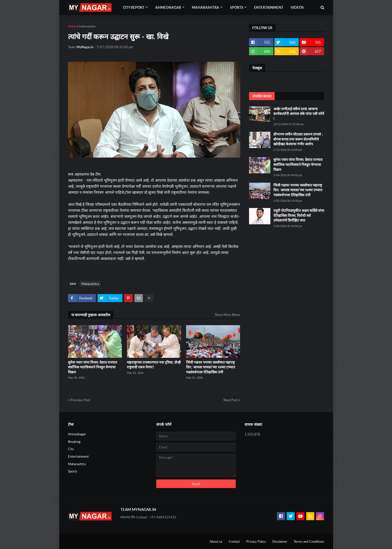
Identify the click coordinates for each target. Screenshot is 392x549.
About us (216, 541)
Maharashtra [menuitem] (206, 7)
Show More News (228, 315)
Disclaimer (280, 541)
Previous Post (80, 400)
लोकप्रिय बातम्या (262, 96)
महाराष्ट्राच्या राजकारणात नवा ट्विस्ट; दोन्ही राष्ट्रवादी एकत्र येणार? (154, 365)
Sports (73, 471)
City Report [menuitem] (134, 7)
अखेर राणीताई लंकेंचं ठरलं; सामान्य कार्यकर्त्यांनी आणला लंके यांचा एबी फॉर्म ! (299, 114)
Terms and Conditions (309, 541)
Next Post (231, 400)
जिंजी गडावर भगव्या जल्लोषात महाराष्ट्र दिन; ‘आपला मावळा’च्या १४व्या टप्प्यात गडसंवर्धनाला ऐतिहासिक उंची (211, 367)
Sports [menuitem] (237, 7)
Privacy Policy (256, 541)
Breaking (74, 442)
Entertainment (78, 456)
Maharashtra (87, 26)
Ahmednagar (77, 434)
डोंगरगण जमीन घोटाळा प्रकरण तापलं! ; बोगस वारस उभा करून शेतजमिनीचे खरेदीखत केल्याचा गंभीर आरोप (298, 139)
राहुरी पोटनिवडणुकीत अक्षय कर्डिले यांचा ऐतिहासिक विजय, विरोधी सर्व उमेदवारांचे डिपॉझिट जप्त (299, 215)
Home (72, 26)
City (71, 449)
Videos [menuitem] (297, 7)
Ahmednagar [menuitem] (168, 7)
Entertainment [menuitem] (269, 7)
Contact (234, 541)
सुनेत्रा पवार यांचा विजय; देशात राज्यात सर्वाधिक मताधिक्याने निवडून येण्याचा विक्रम (93, 367)
